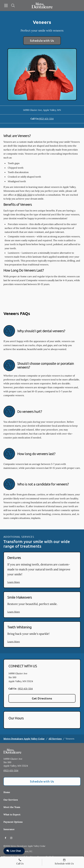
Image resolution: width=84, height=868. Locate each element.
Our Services (11, 800)
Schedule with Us (42, 41)
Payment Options (13, 822)
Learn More (14, 582)
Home (7, 792)
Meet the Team (12, 807)
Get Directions (42, 698)
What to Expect (12, 814)
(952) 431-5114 (46, 119)
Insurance (9, 829)
